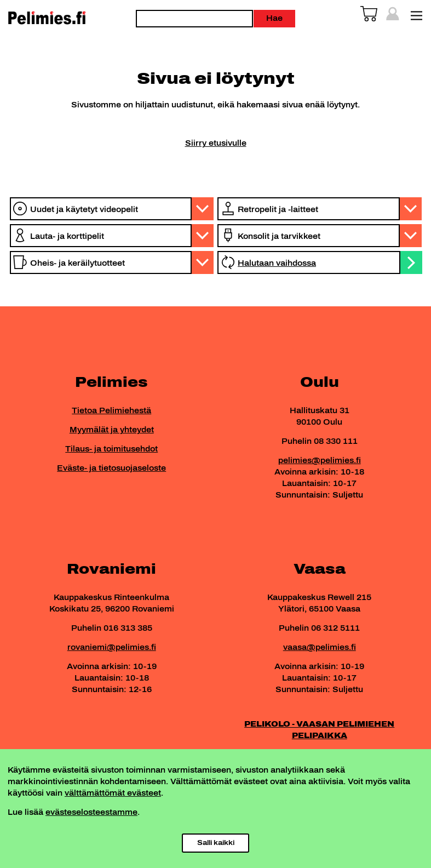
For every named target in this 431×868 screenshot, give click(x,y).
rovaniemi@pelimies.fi (112, 647)
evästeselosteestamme (91, 812)
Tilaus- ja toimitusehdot (111, 449)
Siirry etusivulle (216, 143)
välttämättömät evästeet (113, 793)
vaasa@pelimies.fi (320, 647)
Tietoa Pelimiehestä (111, 411)
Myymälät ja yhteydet (112, 430)
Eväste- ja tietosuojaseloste (111, 468)
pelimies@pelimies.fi (320, 461)
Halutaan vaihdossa (277, 263)
